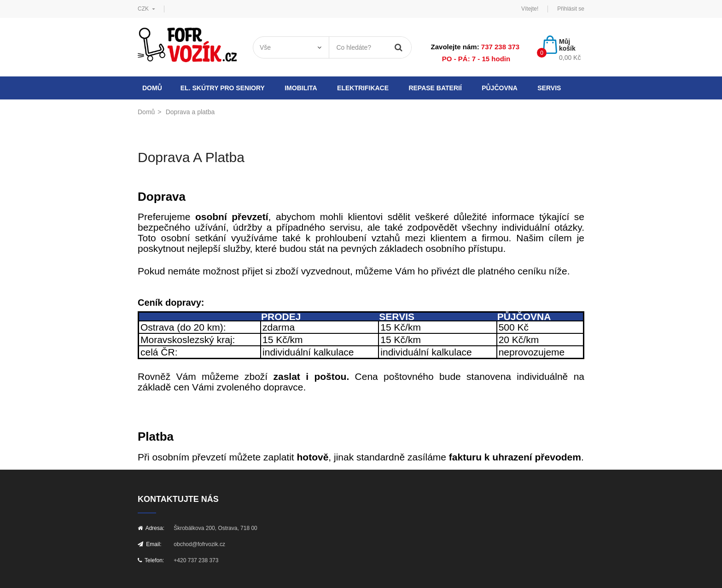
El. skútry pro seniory (223, 88)
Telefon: (151, 560)
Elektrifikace (363, 88)
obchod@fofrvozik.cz (199, 544)
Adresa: (151, 528)
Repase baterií (435, 88)
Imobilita (301, 88)
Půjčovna (500, 88)
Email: (150, 544)
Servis (549, 88)
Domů (152, 88)
